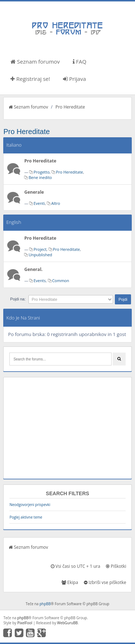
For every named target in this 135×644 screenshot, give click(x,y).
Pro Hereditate (70, 107)
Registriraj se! (30, 79)
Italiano (14, 145)
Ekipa (70, 582)
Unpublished (40, 255)
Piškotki (116, 566)
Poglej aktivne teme (26, 517)
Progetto (41, 172)
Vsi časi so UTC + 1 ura (75, 566)
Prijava (75, 79)
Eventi (39, 203)
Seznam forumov (35, 61)
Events (40, 280)
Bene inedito (40, 177)
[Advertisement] (67, 428)
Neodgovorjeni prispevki (30, 505)
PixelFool (25, 623)
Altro (56, 203)
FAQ (80, 61)
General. (33, 269)
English (13, 222)
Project (40, 249)
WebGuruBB (68, 623)
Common (61, 280)
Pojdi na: (18, 299)
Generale (34, 192)
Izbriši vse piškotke (105, 582)
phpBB (45, 604)
